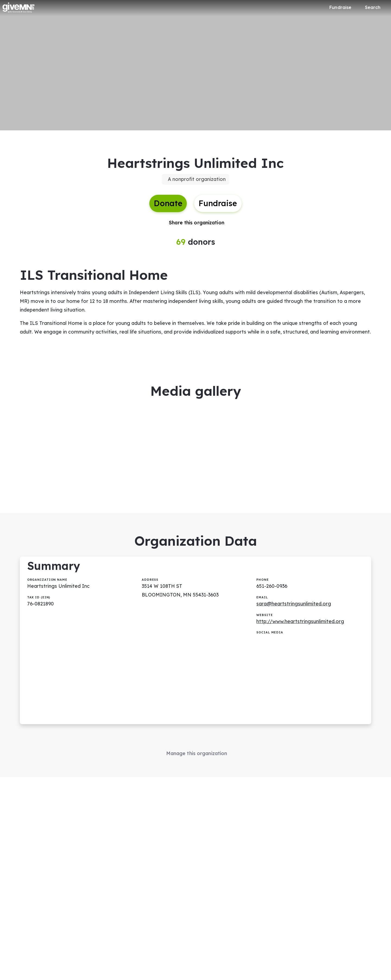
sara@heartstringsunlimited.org (294, 610)
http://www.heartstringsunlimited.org (300, 628)
